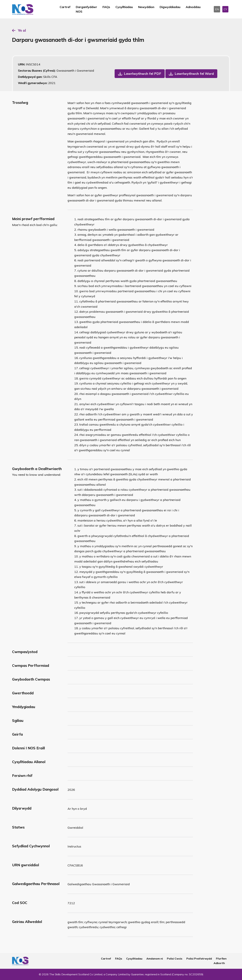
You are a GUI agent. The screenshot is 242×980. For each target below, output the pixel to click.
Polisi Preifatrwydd (199, 959)
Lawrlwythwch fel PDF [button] (143, 74)
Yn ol (22, 30)
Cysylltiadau (124, 7)
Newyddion (146, 7)
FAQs (106, 7)
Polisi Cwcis (175, 959)
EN (217, 9)
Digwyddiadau (170, 7)
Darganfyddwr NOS (86, 9)
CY (225, 9)
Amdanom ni (155, 959)
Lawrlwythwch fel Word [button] (194, 74)
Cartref (65, 7)
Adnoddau (193, 7)
